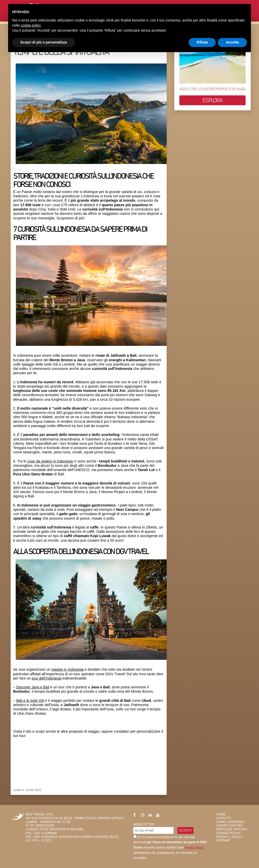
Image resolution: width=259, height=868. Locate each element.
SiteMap (223, 840)
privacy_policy (229, 837)
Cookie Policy (228, 833)
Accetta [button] (232, 42)
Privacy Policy (194, 848)
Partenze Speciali (232, 829)
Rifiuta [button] (202, 42)
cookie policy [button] (30, 25)
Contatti (224, 818)
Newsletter (144, 824)
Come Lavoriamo (230, 822)
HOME (221, 814)
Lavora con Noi (229, 825)
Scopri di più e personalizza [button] (44, 42)
